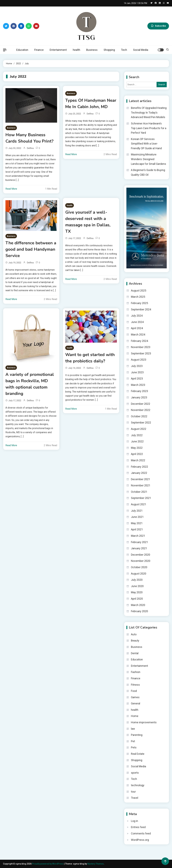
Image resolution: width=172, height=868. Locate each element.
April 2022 (137, 454)
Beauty (135, 641)
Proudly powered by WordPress (48, 864)
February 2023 (139, 391)
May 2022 (137, 448)
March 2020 (138, 605)
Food (134, 691)
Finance (39, 50)
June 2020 (137, 586)
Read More (11, 189)
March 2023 (138, 385)
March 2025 (138, 297)
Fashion (136, 672)
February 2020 (139, 611)
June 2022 (137, 441)
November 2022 (141, 410)
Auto (134, 634)
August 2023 (139, 360)
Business (92, 50)
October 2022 (139, 416)
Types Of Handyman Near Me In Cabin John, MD (91, 104)
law (133, 729)
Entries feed (138, 827)
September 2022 (141, 423)
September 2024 (141, 309)
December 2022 (141, 404)
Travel (135, 798)
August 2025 (139, 291)
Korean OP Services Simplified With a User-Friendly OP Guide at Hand (146, 144)
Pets (134, 747)
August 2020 (139, 574)
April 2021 (137, 529)
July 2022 (137, 435)
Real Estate (138, 754)
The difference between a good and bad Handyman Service (31, 249)
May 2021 (137, 523)
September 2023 (141, 353)
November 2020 (141, 561)
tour (133, 792)
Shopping (109, 50)
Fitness (135, 685)
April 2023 (137, 379)
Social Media (141, 50)
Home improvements (144, 722)
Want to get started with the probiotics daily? (90, 358)
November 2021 (141, 485)
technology (138, 785)
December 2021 (141, 479)
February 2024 (139, 341)
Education (22, 50)
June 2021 (137, 517)
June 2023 (137, 372)
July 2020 (137, 580)
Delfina (30, 148)
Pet (133, 741)
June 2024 (137, 322)
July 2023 (137, 366)
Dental (135, 653)
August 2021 (139, 504)
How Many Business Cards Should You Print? (29, 138)
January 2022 (139, 473)
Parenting (137, 735)
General (136, 703)
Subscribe (158, 26)
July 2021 (137, 511)
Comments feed (141, 833)
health (76, 50)
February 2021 (139, 542)
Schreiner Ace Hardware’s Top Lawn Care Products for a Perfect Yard (149, 128)
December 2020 (141, 555)
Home (135, 716)
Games (135, 697)
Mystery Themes (96, 864)
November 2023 (141, 347)
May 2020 (137, 592)
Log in (134, 821)
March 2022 (138, 460)
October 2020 (139, 567)
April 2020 (137, 599)
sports (135, 773)
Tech (124, 50)
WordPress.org (140, 840)
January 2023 (139, 397)
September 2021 (141, 498)
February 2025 (139, 303)
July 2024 (137, 316)
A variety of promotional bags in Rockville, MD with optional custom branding (30, 384)
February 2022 (139, 467)
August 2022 (139, 429)
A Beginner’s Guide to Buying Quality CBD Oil (148, 172)
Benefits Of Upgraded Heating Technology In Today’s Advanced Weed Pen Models (149, 112)
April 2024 (137, 328)
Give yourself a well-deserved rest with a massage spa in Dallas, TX (88, 222)
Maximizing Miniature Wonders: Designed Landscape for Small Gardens (149, 159)
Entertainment (58, 50)
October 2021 (139, 492)
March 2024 (138, 335)
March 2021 (138, 536)
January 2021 (139, 548)
